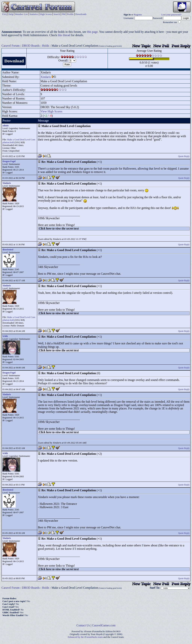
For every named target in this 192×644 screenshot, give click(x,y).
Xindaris (46, 77)
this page (92, 32)
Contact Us (83, 625)
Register (138, 15)
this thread (64, 35)
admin (6, 126)
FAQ (5, 14)
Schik (5, 336)
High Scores (46, 14)
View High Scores (51, 111)
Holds (46, 46)
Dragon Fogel (9, 161)
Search (57, 14)
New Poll (161, 46)
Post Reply (181, 46)
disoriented (8, 250)
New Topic (141, 46)
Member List (21, 14)
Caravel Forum (10, 46)
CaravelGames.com (104, 625)
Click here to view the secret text (59, 229)
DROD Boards (31, 46)
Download (14, 61)
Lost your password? (171, 15)
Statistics (34, 14)
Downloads (81, 14)
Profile (70, 14)
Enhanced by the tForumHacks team (85, 637)
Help (11, 14)
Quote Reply (184, 156)
